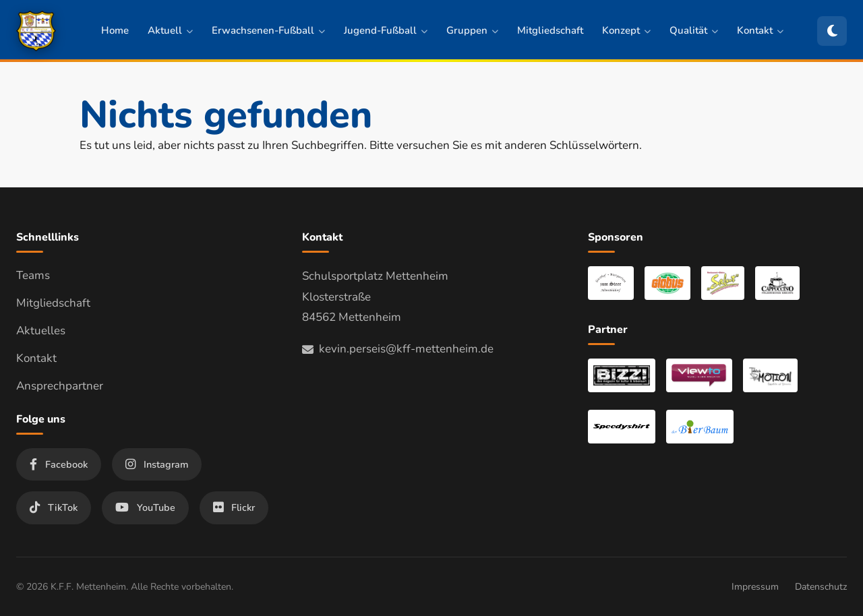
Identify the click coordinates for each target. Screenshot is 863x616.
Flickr (234, 507)
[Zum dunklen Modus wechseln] (832, 31)
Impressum (755, 587)
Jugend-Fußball (386, 30)
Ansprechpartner (60, 386)
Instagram (157, 464)
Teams (33, 275)
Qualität (694, 30)
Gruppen (472, 30)
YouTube (145, 507)
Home (115, 30)
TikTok (54, 507)
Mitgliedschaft (550, 30)
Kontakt (760, 30)
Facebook (59, 464)
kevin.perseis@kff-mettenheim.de (398, 349)
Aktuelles (41, 331)
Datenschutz (821, 587)
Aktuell (170, 30)
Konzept (626, 30)
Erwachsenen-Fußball (268, 30)
